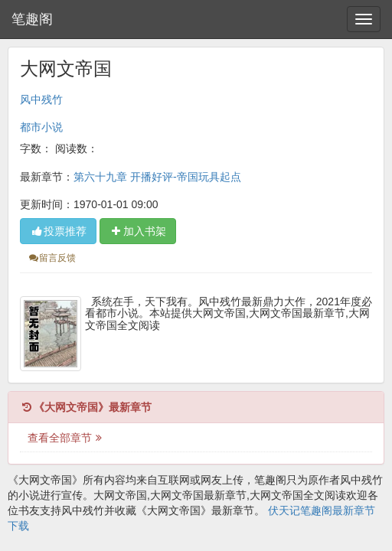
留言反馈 (52, 258)
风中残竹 (41, 99)
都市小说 (41, 127)
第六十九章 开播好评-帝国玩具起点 (157, 177)
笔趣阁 (32, 19)
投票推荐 (58, 231)
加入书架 (138, 231)
